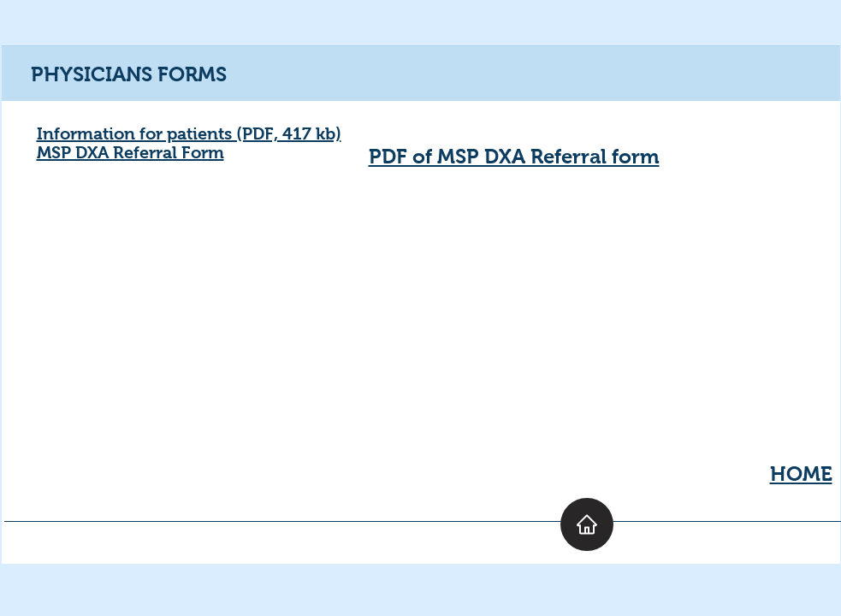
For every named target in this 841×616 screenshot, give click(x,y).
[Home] (587, 524)
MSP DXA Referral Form (130, 152)
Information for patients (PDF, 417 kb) (189, 133)
